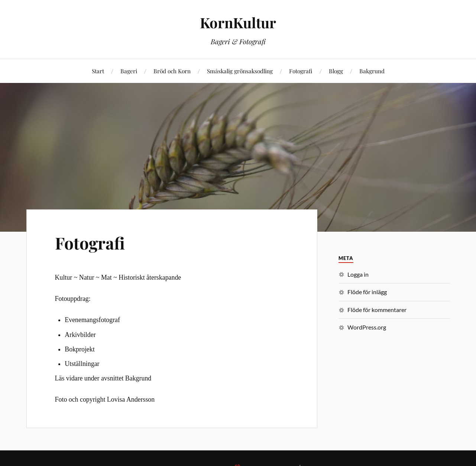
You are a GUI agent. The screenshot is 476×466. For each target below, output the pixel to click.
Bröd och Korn (172, 71)
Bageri (129, 71)
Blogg (336, 71)
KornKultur (238, 23)
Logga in (358, 274)
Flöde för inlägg (367, 292)
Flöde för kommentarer (377, 310)
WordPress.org (367, 327)
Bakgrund (372, 71)
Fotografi (301, 71)
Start (98, 71)
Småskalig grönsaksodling (240, 71)
